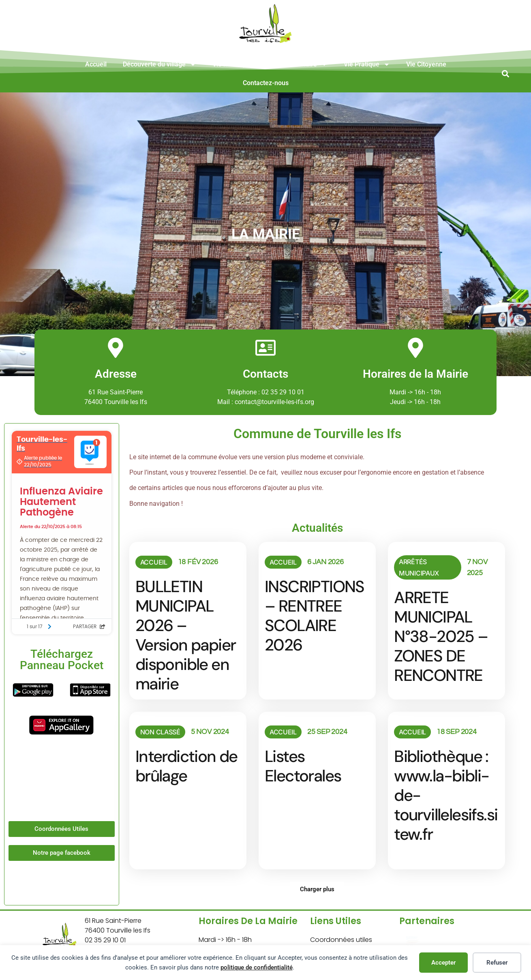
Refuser (497, 963)
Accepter (443, 963)
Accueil (96, 64)
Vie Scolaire (305, 64)
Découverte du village (160, 64)
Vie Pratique (367, 64)
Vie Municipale (239, 64)
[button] (505, 74)
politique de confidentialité (257, 967)
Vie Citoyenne (426, 64)
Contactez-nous (266, 83)
